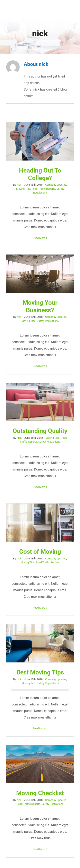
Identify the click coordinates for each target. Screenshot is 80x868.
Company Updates (56, 185)
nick (19, 185)
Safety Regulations (48, 321)
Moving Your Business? (40, 306)
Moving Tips (23, 189)
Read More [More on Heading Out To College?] (39, 238)
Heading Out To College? (40, 174)
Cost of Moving (40, 552)
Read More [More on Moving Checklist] (39, 849)
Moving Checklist (40, 793)
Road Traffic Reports (43, 189)
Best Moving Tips (40, 672)
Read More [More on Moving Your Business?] (39, 366)
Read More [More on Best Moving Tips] (39, 728)
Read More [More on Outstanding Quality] (39, 487)
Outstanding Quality (40, 431)
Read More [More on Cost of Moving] (39, 608)
